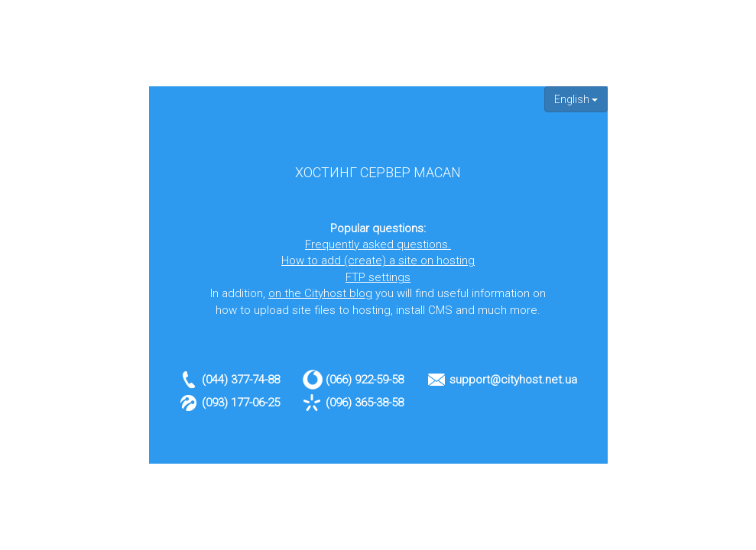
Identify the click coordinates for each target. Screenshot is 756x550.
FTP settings (378, 277)
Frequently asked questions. (378, 244)
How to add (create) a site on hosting (378, 260)
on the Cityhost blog (320, 293)
